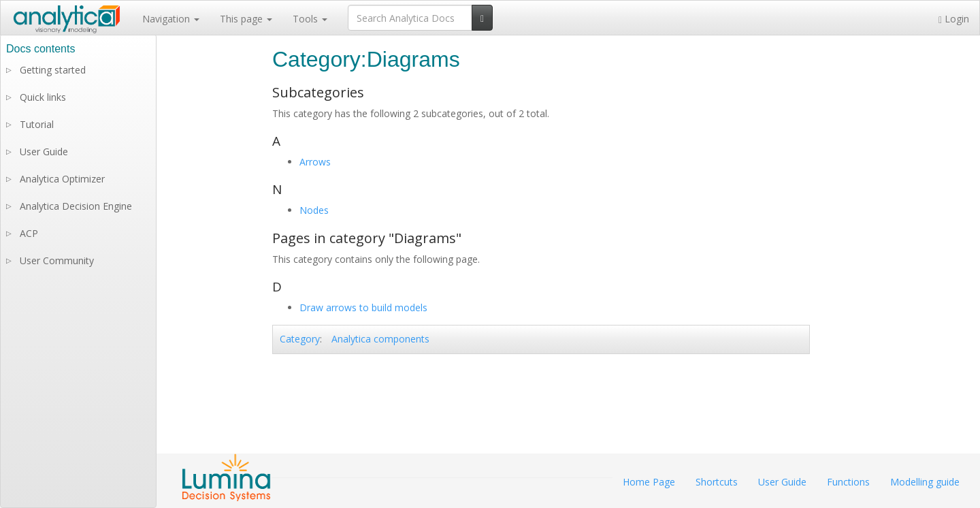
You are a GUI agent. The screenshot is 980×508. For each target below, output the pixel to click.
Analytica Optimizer (62, 179)
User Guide (44, 152)
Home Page (649, 482)
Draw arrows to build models (363, 307)
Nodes (314, 210)
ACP (29, 233)
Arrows (315, 162)
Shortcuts (717, 482)
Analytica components (380, 339)
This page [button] (246, 19)
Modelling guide (925, 482)
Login (954, 19)
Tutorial (37, 124)
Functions (848, 482)
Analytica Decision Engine (76, 206)
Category (300, 339)
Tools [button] (310, 19)
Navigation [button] (171, 19)
